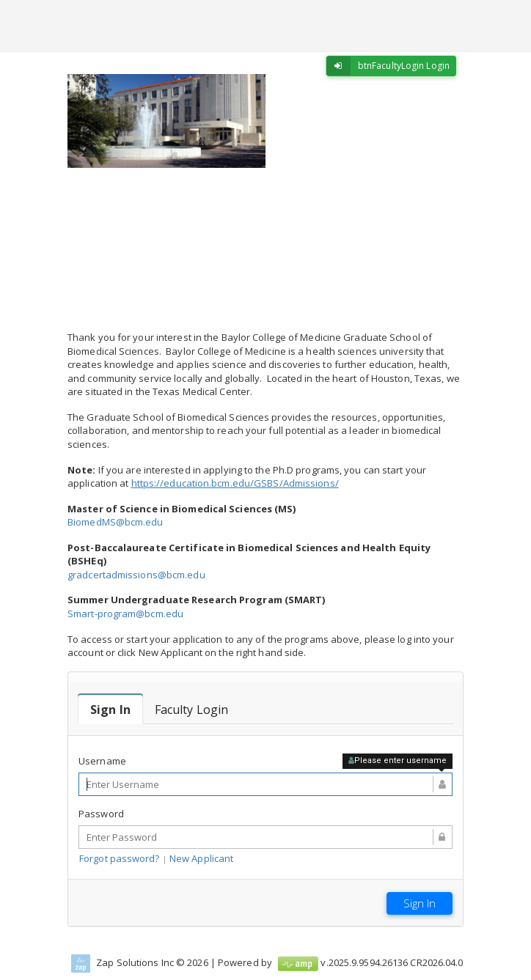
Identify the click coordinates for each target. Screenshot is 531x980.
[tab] (110, 710)
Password (101, 814)
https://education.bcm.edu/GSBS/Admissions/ (235, 483)
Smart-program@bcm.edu (125, 614)
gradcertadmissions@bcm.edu (136, 575)
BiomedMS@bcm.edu (116, 522)
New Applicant (201, 858)
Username (102, 761)
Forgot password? (120, 858)
